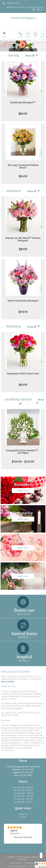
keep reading (8, 681)
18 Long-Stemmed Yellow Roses (23, 166)
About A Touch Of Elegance (16, 671)
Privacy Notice (30, 863)
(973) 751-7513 (13, 3)
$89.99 (23, 249)
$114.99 (23, 312)
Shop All (30, 56)
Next (42, 91)
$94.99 (23, 176)
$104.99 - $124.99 (23, 462)
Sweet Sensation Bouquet (23, 301)
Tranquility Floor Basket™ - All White (23, 452)
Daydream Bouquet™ (23, 102)
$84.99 (23, 114)
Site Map (33, 866)
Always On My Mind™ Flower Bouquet (23, 239)
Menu (4, 37)
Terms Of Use (16, 863)
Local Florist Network (18, 866)
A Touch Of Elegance (23, 18)
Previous (4, 91)
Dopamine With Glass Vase (23, 374)
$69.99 (23, 385)
